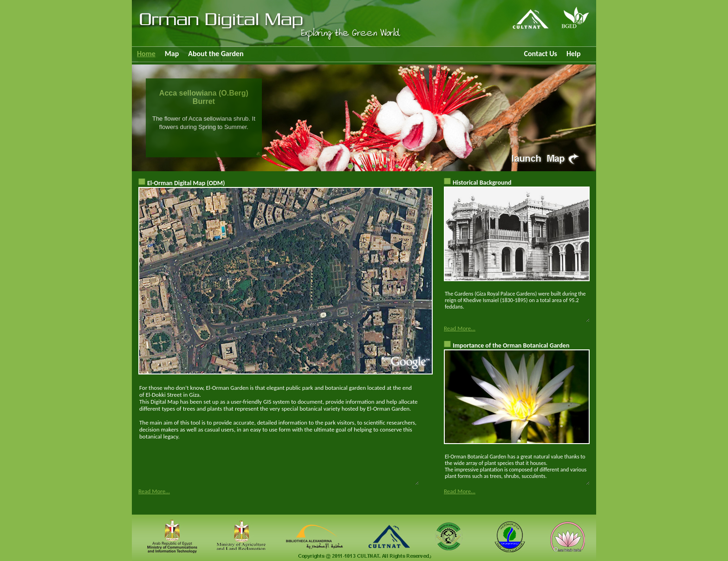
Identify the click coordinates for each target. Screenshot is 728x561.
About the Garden (216, 54)
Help (574, 54)
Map (172, 54)
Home (146, 54)
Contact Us (540, 54)
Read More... (154, 491)
